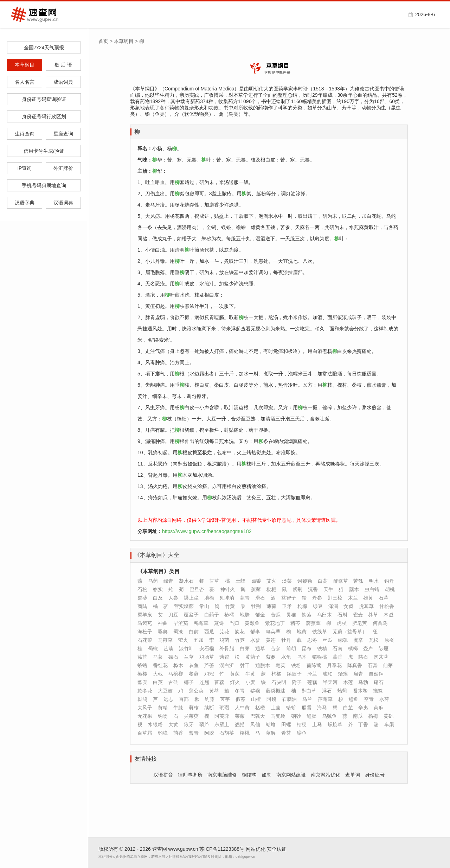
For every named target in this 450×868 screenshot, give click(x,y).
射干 (245, 665)
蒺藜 (256, 589)
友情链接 (146, 759)
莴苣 (142, 657)
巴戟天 (258, 716)
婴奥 (163, 632)
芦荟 (209, 665)
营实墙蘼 (184, 606)
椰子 (189, 682)
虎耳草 (366, 606)
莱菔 (240, 716)
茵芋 (225, 699)
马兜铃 (278, 716)
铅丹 (389, 581)
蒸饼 (219, 623)
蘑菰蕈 (313, 623)
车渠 (389, 724)
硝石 (379, 682)
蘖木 (354, 589)
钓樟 (163, 733)
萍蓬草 (325, 699)
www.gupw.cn (183, 849)
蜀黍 (256, 581)
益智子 (289, 598)
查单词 (353, 775)
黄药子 (253, 657)
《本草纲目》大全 (157, 555)
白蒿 (323, 581)
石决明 (279, 682)
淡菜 (287, 581)
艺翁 (168, 648)
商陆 (142, 606)
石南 (337, 648)
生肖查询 (25, 134)
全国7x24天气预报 (44, 47)
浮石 (327, 691)
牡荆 (256, 606)
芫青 (245, 598)
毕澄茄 (181, 623)
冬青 (240, 691)
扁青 (358, 674)
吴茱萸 (191, 716)
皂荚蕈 (273, 632)
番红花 (160, 665)
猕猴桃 (320, 657)
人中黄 (242, 708)
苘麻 (379, 708)
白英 (158, 682)
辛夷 (363, 708)
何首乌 (380, 623)
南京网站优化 (326, 775)
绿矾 (343, 640)
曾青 (194, 733)
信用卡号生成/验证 (44, 151)
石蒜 (384, 598)
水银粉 (155, 724)
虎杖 (342, 623)
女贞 (348, 606)
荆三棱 (335, 598)
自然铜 (376, 674)
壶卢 (368, 648)
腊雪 (307, 708)
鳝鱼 (302, 733)
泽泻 (333, 606)
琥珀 (328, 674)
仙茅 (388, 665)
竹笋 (240, 640)
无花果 (145, 716)
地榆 (209, 598)
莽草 (373, 615)
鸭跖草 (201, 623)
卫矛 (287, 606)
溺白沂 (227, 665)
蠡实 (142, 682)
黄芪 (235, 674)
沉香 (313, 589)
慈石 (363, 657)
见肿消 (227, 598)
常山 (204, 606)
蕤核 (194, 708)
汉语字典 (25, 203)
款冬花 (145, 691)
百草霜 (145, 733)
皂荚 (281, 665)
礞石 (173, 657)
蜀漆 (178, 632)
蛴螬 (142, 665)
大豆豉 (165, 691)
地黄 (302, 632)
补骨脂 (227, 648)
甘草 (214, 581)
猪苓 (295, 623)
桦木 (178, 665)
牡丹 (286, 640)
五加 (199, 640)
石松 (142, 589)
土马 (317, 724)
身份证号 (375, 775)
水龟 (286, 657)
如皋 (266, 775)
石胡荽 (227, 733)
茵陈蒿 (314, 665)
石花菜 (145, 640)
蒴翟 (224, 657)
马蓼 (158, 657)
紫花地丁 (275, 623)
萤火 (183, 640)
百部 (184, 699)
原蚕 (389, 640)
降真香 (355, 665)
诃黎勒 (305, 581)
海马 (322, 708)
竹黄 (230, 606)
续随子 (294, 674)
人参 (173, 598)
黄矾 (388, 716)
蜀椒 (153, 648)
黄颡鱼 (252, 623)
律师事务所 (190, 775)
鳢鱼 (353, 699)
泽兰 (312, 674)
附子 (297, 682)
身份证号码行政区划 (44, 116)
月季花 (334, 665)
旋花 (240, 632)
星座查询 (63, 134)
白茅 (245, 648)
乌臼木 (324, 615)
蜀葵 (142, 598)
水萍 (384, 699)
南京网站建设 (291, 775)
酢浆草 (341, 581)
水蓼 (255, 640)
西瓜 (209, 632)
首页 (103, 41)
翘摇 (240, 724)
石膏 (373, 665)
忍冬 (312, 640)
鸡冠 (209, 674)
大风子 (145, 708)
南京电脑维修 (222, 775)
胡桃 (390, 589)
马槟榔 (176, 674)
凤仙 (255, 724)
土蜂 (240, 581)
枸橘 (276, 674)
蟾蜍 (378, 691)
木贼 (388, 615)
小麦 (250, 682)
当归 (234, 623)
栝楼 (260, 708)
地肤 (245, 615)
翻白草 (309, 691)
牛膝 (178, 708)
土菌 (276, 708)
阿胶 (209, 733)
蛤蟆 (343, 674)
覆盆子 (191, 615)
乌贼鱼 (329, 716)
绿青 (168, 581)
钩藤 (210, 699)
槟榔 (353, 648)
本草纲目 (25, 65)
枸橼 (302, 606)
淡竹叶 (186, 648)
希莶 (286, 733)
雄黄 (368, 598)
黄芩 (214, 691)
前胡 (291, 648)
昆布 (307, 648)
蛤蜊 (342, 691)
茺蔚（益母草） (350, 632)
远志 (168, 699)
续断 (209, 708)
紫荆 (297, 589)
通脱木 (263, 665)
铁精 (322, 648)
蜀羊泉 (145, 615)
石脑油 (289, 699)
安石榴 (207, 648)
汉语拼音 (163, 775)
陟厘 (384, 648)
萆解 (271, 733)
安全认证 (277, 849)
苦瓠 (358, 581)
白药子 (212, 615)
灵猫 (291, 615)
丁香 (363, 724)
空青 (369, 699)
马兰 (307, 699)
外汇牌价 (63, 168)
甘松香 (387, 606)
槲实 (158, 589)
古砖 (173, 682)
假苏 (240, 699)
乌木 (302, 657)
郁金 (260, 615)
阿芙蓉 (222, 716)
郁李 (255, 632)
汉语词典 (63, 203)
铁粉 (296, 665)
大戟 (158, 674)
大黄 (173, 724)
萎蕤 (194, 674)
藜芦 (204, 724)
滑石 (260, 598)
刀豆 (173, 615)
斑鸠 (142, 699)
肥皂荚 (360, 623)
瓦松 (374, 640)
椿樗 (229, 615)
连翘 (204, 682)
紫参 (271, 657)
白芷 (348, 708)
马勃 (363, 682)
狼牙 (189, 724)
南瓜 (358, 716)
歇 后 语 (63, 65)
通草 (260, 648)
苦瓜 (276, 615)
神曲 (163, 623)
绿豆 (318, 606)
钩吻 (163, 716)
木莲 (348, 682)
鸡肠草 (207, 657)
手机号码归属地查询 (44, 185)
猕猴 (255, 691)
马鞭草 (165, 640)
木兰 (353, 598)
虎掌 (358, 640)
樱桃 (245, 733)
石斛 (342, 615)
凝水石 (186, 581)
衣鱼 (194, 665)
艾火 (271, 581)
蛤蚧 (291, 708)
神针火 (227, 589)
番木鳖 (360, 691)
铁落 (307, 615)
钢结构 (249, 775)
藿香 (337, 657)
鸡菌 (224, 640)
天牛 (328, 589)
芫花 (224, 632)
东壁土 (222, 724)
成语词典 (63, 82)
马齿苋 (145, 623)
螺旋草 (335, 724)
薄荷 (271, 606)
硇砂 (296, 716)
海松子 (145, 632)
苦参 (276, 648)
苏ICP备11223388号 (222, 849)
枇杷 (271, 589)
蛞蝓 (271, 724)
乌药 (153, 581)
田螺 (286, 724)
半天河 (330, 682)
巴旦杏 (197, 589)
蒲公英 (196, 691)
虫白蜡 (372, 589)
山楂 (256, 699)
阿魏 (271, 699)
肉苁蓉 (381, 657)
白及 (158, 598)
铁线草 (320, 632)
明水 (374, 581)
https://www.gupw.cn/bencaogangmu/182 (207, 531)
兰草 (189, 657)
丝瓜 (328, 640)
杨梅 (373, 716)
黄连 (271, 640)
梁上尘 (191, 598)
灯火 (235, 682)
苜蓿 (219, 682)
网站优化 (256, 849)
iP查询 (25, 168)
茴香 (178, 733)
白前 (194, 632)
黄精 (163, 708)
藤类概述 (276, 691)
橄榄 (142, 674)
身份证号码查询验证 (44, 99)
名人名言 (25, 82)
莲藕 (312, 682)
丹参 (317, 598)
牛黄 (250, 674)
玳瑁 (224, 708)
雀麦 (358, 615)
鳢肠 (311, 716)
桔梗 (302, 724)
